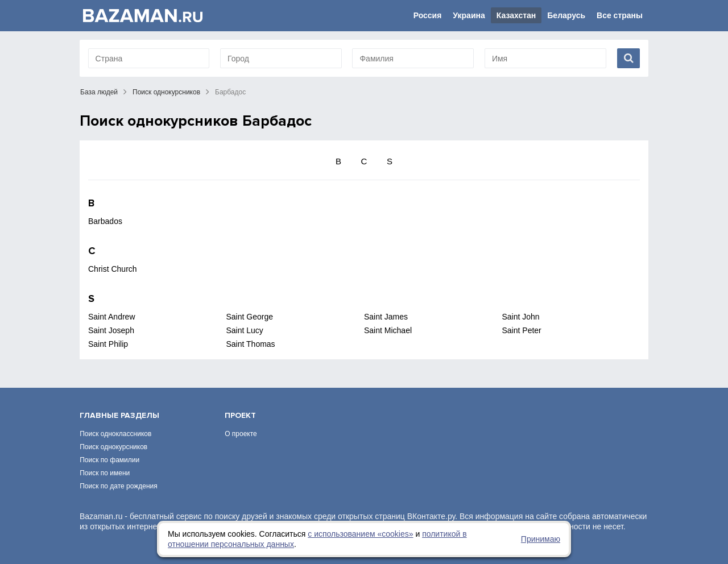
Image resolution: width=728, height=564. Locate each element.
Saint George (250, 317)
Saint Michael (388, 330)
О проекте (241, 434)
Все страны (620, 15)
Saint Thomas (251, 344)
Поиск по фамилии (109, 460)
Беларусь (566, 15)
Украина (469, 15)
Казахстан (516, 15)
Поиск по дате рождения (119, 486)
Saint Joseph (111, 330)
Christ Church (113, 269)
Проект (240, 415)
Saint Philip (108, 344)
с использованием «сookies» (360, 534)
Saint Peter (522, 330)
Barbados (105, 221)
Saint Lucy (245, 330)
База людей (99, 92)
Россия (428, 15)
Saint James (386, 317)
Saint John (521, 317)
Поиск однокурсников (166, 92)
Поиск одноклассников (115, 434)
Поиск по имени (105, 473)
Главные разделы (119, 415)
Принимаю (541, 539)
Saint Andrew (112, 317)
